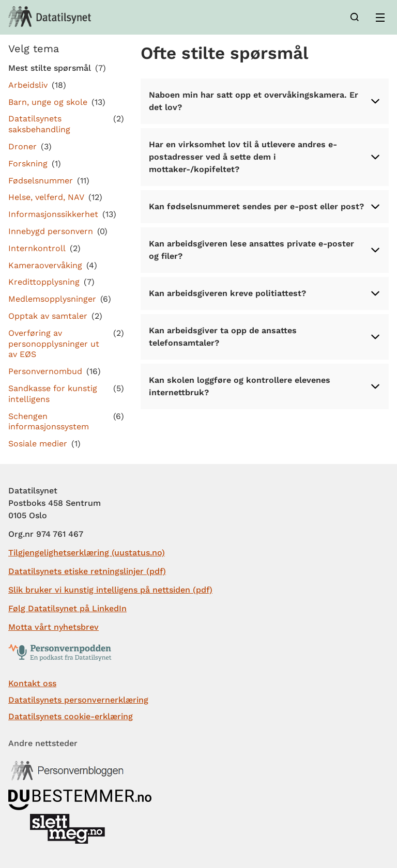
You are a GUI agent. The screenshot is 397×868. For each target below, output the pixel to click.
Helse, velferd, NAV (46, 197)
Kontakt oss (32, 683)
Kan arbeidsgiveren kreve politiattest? (265, 293)
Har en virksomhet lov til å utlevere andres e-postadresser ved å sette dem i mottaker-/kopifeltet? (265, 157)
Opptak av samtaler (48, 316)
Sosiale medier (38, 444)
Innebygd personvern (51, 231)
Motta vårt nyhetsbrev (54, 627)
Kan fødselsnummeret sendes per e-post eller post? (265, 207)
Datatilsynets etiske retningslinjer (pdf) (87, 571)
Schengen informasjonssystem (49, 422)
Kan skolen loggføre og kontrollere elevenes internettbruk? (265, 386)
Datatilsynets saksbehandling (39, 124)
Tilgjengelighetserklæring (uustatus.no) (87, 553)
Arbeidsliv (28, 85)
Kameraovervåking (45, 265)
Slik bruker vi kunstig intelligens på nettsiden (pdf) (110, 590)
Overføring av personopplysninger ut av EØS (54, 344)
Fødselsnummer (41, 181)
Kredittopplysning (44, 282)
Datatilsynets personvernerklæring (78, 700)
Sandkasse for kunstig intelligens (53, 394)
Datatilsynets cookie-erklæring (71, 716)
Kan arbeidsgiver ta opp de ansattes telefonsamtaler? (265, 337)
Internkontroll (37, 248)
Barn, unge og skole (48, 102)
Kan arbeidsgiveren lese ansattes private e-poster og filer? (265, 250)
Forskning (28, 164)
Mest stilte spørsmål (50, 68)
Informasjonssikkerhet (53, 214)
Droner (22, 146)
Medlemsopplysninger (52, 299)
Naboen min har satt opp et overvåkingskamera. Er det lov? (265, 101)
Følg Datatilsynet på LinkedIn (67, 608)
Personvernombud (45, 371)
